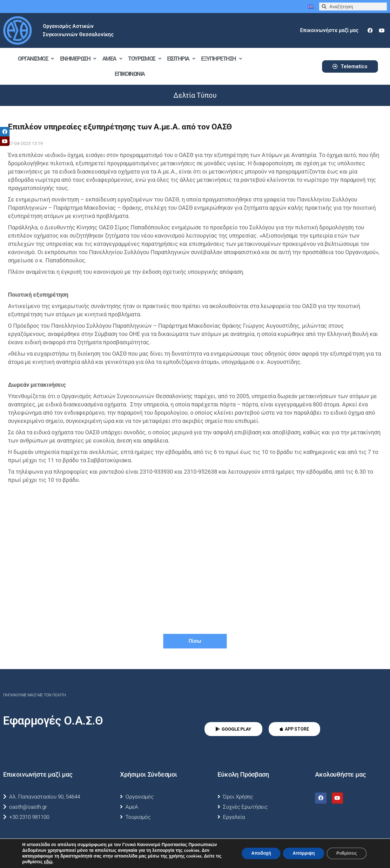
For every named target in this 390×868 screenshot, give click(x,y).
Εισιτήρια (181, 59)
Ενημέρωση (78, 59)
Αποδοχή (261, 853)
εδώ (48, 862)
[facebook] (370, 30)
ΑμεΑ (112, 59)
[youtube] (382, 30)
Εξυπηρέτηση (221, 59)
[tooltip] (5, 132)
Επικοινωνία (130, 74)
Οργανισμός (36, 59)
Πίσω (195, 641)
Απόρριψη (304, 853)
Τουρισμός (144, 59)
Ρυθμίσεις (347, 853)
